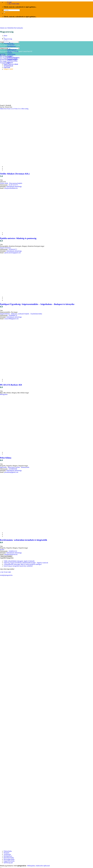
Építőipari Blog (8, 43)
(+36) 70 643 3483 (5, 572)
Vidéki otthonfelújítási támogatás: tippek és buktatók (19, 561)
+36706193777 (13, 249)
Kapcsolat (7, 67)
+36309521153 (13, 551)
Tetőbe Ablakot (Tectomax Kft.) (15, 174)
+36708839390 (13, 469)
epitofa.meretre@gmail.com (12, 253)
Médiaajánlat (31, 866)
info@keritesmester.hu (11, 554)
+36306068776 (13, 315)
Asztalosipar (7, 854)
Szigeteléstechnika (9, 861)
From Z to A (18, 109)
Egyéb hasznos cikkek (11, 64)
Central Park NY (27, 51)
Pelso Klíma (6, 458)
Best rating (25, 109)
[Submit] (4, 12)
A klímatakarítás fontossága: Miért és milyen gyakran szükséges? (23, 564)
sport (9, 45)
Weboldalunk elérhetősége (14, 187)
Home (5, 36)
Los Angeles (12, 51)
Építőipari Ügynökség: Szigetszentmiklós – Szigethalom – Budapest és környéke (37, 304)
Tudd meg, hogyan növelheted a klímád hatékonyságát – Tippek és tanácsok (26, 563)
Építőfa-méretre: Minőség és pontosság (18, 238)
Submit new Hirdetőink (7, 28)
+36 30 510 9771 (13, 185)
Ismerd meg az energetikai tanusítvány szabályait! (18, 566)
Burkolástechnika (12, 61)
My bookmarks (18, 28)
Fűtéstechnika (11, 54)
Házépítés (10, 63)
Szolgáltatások (8, 66)
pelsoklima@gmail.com (11, 472)
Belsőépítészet (11, 46)
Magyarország (8, 39)
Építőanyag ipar (12, 50)
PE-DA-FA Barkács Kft (11, 385)
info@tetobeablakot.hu (11, 188)
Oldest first (3, 109)
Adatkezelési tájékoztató (43, 866)
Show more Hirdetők (6, 556)
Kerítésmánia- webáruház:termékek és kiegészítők (24, 540)
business (14, 45)
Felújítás (10, 53)
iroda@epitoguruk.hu (6, 575)
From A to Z (11, 109)
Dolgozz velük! (8, 69)
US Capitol (19, 51)
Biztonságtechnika (9, 859)
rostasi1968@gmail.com (11, 319)
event (18, 45)
